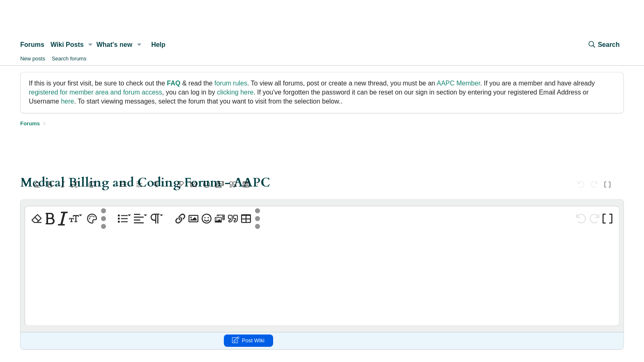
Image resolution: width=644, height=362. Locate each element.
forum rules (231, 83)
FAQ (174, 83)
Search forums (69, 59)
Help (158, 45)
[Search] (603, 45)
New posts (33, 59)
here (67, 101)
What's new (114, 45)
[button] (91, 45)
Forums (32, 45)
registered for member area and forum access (95, 92)
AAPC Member (458, 83)
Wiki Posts (67, 45)
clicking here (235, 92)
